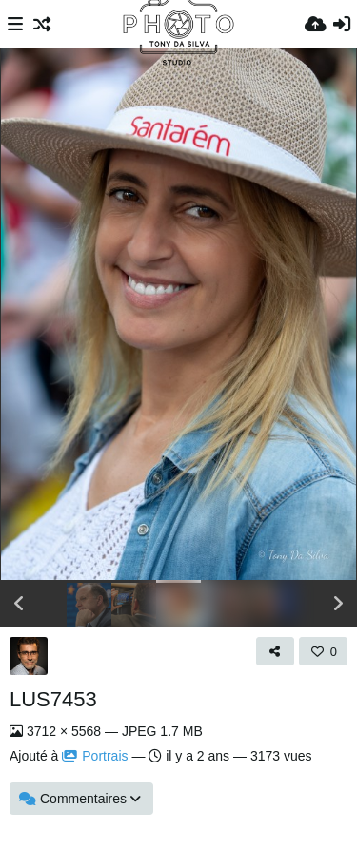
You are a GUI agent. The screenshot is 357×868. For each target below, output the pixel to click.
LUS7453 (53, 699)
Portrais (95, 756)
